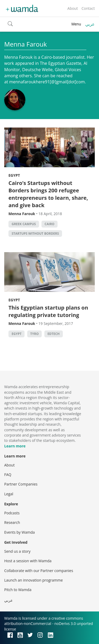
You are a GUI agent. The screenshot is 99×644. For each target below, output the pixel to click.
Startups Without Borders (35, 233)
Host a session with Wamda (28, 561)
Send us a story (17, 551)
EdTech (54, 334)
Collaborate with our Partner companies (39, 571)
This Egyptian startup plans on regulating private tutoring (48, 311)
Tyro (35, 334)
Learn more (15, 446)
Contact (88, 8)
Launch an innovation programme (34, 580)
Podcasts (12, 513)
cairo (49, 224)
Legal (9, 494)
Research (12, 522)
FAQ (8, 475)
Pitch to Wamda (18, 590)
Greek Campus (24, 224)
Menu (76, 24)
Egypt (14, 175)
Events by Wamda (20, 532)
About (72, 8)
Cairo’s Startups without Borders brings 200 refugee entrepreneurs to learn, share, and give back (48, 194)
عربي (90, 24)
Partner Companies (21, 484)
